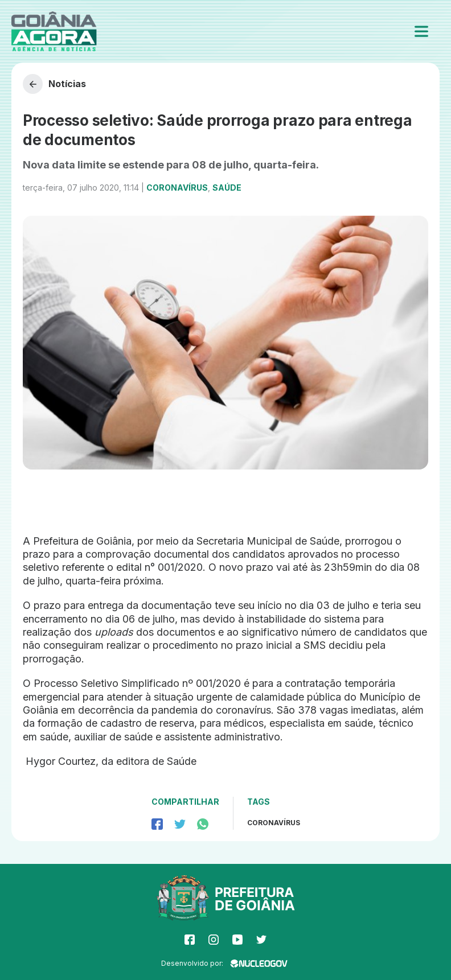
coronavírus (274, 823)
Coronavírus (177, 188)
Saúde (227, 188)
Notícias (54, 84)
